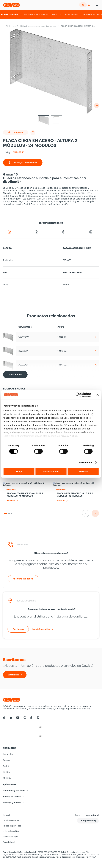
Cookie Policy (86, 432)
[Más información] (43, 629)
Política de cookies (11, 831)
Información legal (10, 837)
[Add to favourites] (33, 133)
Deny (19, 471)
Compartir (16, 132)
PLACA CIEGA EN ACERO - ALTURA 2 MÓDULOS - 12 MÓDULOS (75, 495)
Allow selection (51, 471)
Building (7, 766)
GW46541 (23, 351)
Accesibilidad (9, 842)
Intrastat (6, 815)
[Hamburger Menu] (96, 5)
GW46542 (23, 365)
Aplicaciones (10, 784)
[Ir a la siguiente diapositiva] (95, 513)
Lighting (7, 772)
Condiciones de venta (12, 820)
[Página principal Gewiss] (12, 5)
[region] (51, 270)
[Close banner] (97, 395)
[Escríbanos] (18, 629)
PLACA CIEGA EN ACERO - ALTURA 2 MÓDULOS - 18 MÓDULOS (25, 495)
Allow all (83, 471)
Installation (14, 26)
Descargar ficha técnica (23, 163)
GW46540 (24, 337)
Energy (6, 760)
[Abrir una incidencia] (23, 579)
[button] (88, 821)
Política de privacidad (12, 826)
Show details (86, 462)
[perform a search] (89, 5)
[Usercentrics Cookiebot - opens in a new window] (78, 395)
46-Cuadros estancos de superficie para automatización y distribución (38, 26)
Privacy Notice (69, 436)
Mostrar (11, 501)
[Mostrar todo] (15, 375)
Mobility (7, 778)
